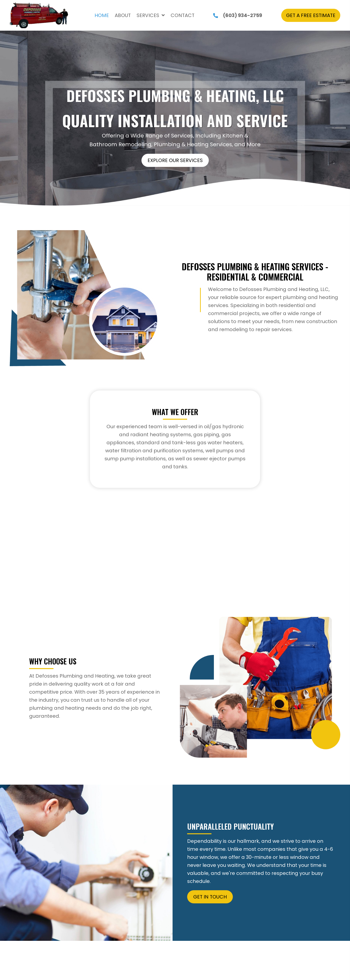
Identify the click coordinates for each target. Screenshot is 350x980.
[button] (311, 15)
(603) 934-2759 (242, 15)
